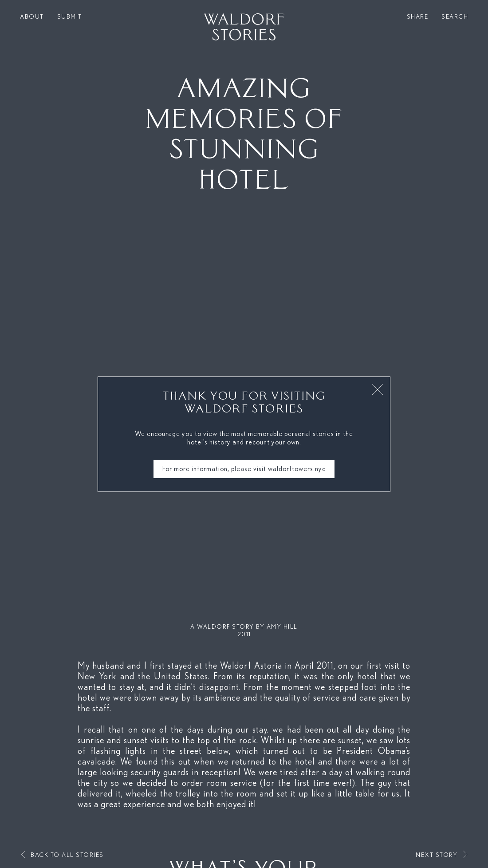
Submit (70, 17)
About (32, 17)
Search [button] (455, 17)
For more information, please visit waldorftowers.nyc (244, 469)
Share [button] (418, 17)
